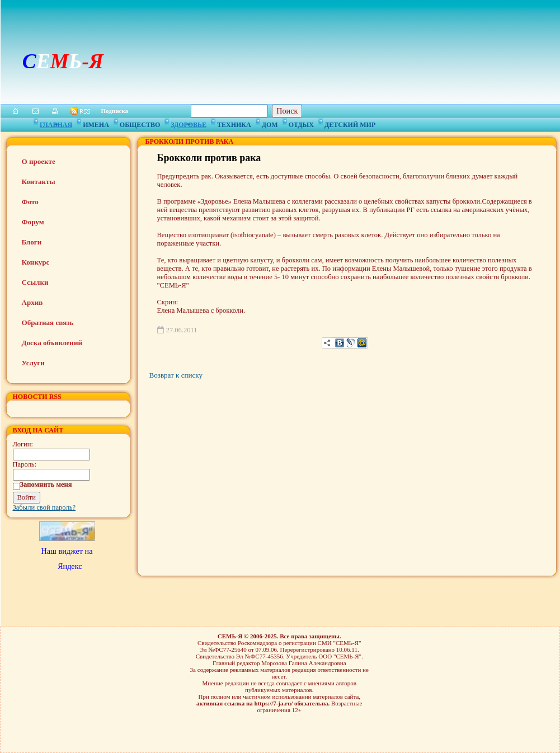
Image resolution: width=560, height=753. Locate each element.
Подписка (115, 111)
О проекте (39, 161)
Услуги (33, 363)
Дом (270, 123)
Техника (234, 123)
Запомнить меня (46, 484)
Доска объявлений (52, 343)
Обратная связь (48, 323)
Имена (96, 123)
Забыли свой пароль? (44, 507)
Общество (140, 123)
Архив (32, 302)
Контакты (39, 182)
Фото (30, 202)
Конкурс (36, 262)
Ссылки (35, 282)
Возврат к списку (176, 375)
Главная (56, 123)
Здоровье (189, 123)
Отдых (301, 123)
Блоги (32, 242)
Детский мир (350, 123)
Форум (33, 222)
